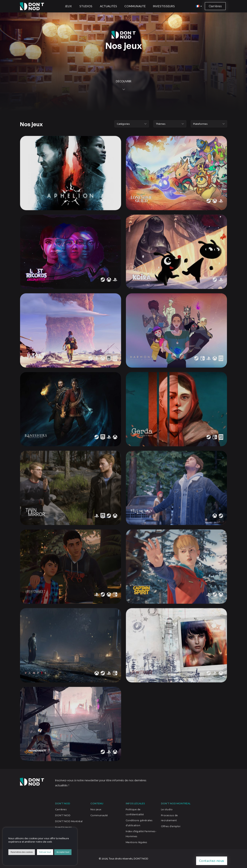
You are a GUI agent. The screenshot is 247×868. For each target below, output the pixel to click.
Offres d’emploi (171, 826)
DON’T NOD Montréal (69, 821)
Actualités (108, 6)
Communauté (135, 6)
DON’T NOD (63, 815)
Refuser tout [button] (45, 852)
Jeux (69, 6)
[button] (198, 6)
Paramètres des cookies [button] (22, 852)
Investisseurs (164, 6)
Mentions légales (136, 842)
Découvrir (124, 102)
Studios (86, 6)
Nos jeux (96, 809)
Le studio (167, 809)
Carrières (215, 6)
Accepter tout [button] (63, 852)
